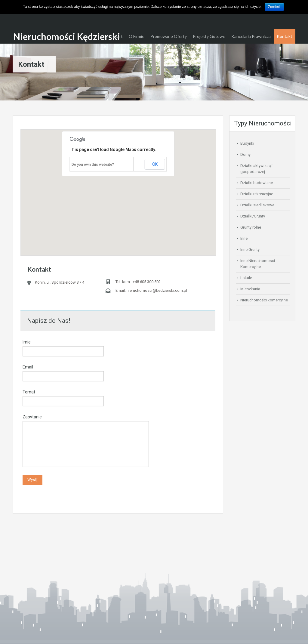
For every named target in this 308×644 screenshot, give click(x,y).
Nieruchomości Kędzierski (67, 36)
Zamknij (274, 7)
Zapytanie (32, 417)
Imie (27, 342)
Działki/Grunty (253, 216)
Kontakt (285, 36)
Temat (29, 392)
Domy (245, 154)
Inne (244, 238)
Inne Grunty (250, 250)
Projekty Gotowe (209, 36)
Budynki (247, 143)
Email (28, 367)
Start (118, 36)
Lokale (246, 278)
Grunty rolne (251, 227)
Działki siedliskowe (257, 205)
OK (155, 164)
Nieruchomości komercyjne (264, 300)
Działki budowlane (257, 183)
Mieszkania (250, 289)
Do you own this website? (93, 165)
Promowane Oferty (169, 36)
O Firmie (137, 36)
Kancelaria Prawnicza (251, 36)
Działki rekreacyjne (257, 194)
